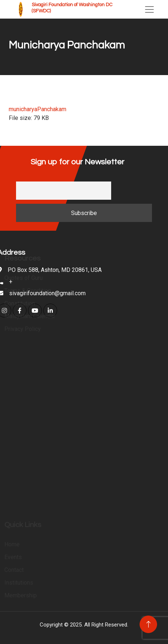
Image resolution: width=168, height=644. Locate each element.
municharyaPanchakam (38, 109)
